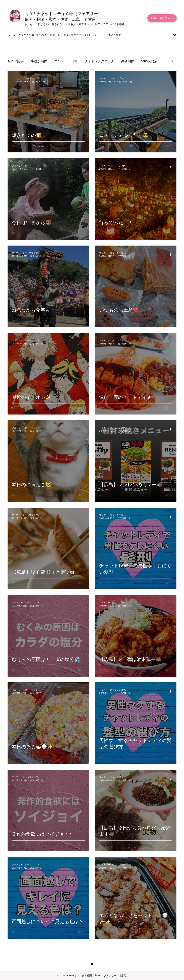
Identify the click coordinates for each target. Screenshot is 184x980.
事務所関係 (39, 61)
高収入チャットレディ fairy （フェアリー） (63, 14)
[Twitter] (175, 35)
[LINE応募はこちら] (162, 18)
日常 (74, 61)
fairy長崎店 (149, 61)
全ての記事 (16, 61)
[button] (55, 35)
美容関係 (128, 61)
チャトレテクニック (99, 61)
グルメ (59, 61)
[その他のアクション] (84, 80)
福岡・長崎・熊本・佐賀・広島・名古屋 (60, 19)
